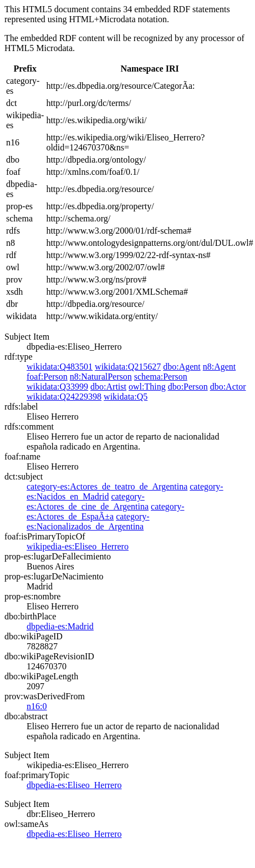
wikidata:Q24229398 (64, 397)
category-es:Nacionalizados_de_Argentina (88, 521)
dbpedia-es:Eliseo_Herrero (74, 785)
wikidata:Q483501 (60, 367)
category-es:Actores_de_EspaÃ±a (105, 511)
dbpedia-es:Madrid (60, 626)
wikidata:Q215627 (128, 367)
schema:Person (161, 377)
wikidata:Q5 (126, 397)
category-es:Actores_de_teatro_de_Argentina (107, 486)
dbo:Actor (228, 387)
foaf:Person (47, 377)
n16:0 (37, 706)
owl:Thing (147, 387)
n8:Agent (220, 367)
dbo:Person (188, 387)
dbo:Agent (182, 367)
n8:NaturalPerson (101, 377)
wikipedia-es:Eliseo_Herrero (78, 546)
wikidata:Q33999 (57, 387)
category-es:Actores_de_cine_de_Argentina (88, 501)
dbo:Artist (108, 387)
